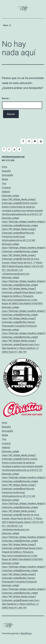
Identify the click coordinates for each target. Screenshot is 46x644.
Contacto (6, 188)
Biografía (6, 171)
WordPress (26, 633)
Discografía (7, 175)
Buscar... (6, 98)
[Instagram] (29, 141)
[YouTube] (41, 141)
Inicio (4, 167)
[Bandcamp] (35, 141)
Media (5, 179)
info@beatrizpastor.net (13, 157)
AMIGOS (23, 272)
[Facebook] (23, 141)
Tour (4, 183)
